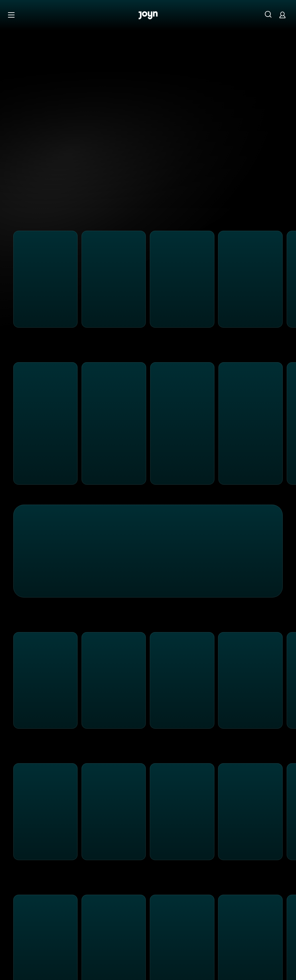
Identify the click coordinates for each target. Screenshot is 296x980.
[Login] (282, 15)
